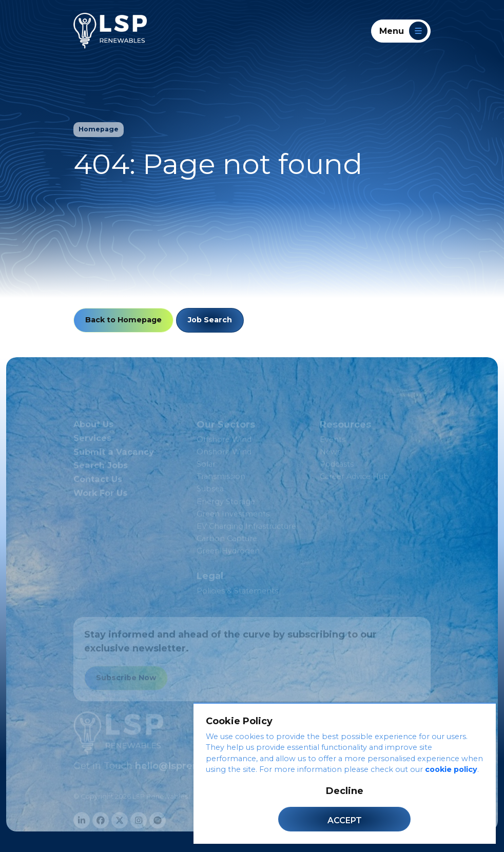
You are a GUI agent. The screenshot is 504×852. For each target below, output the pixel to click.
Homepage (99, 129)
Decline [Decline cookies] (345, 791)
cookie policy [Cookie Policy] (451, 769)
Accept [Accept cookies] (345, 820)
